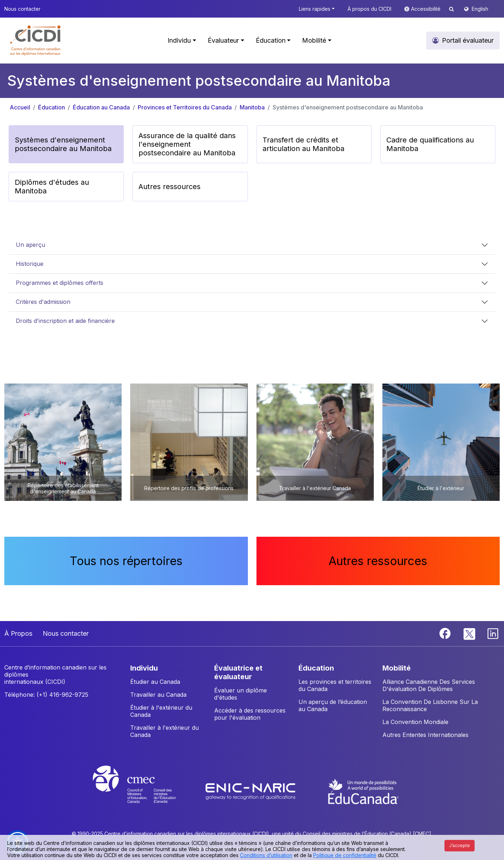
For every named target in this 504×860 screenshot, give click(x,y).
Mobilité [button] (314, 40)
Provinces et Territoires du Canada (185, 107)
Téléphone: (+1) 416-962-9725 (46, 695)
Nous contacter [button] (22, 9)
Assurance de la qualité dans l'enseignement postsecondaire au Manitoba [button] (187, 144)
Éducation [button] (271, 40)
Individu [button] (179, 40)
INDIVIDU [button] (144, 668)
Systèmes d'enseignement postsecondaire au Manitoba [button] (63, 144)
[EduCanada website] (363, 791)
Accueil (20, 107)
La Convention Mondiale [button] (415, 722)
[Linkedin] (493, 633)
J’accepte (460, 845)
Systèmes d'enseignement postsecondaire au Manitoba (348, 107)
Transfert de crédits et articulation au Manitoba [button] (303, 144)
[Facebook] (446, 633)
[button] (36, 41)
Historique (30, 264)
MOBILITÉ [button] (397, 668)
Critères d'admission (43, 302)
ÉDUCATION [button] (316, 668)
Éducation (51, 107)
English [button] (480, 9)
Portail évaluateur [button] (468, 40)
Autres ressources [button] (169, 187)
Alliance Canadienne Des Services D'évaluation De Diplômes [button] (429, 685)
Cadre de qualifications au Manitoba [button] (430, 144)
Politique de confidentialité (345, 855)
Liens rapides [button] (315, 9)
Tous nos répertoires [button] (126, 561)
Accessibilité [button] (427, 9)
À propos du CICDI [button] (369, 9)
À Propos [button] (18, 633)
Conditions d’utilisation (266, 855)
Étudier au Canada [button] (155, 682)
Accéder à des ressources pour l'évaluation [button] (250, 714)
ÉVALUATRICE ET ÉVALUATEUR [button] (238, 672)
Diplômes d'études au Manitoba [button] (52, 187)
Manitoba (252, 107)
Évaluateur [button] (223, 40)
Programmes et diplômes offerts (60, 283)
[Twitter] (470, 633)
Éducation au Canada (101, 107)
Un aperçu (30, 245)
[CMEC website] (144, 791)
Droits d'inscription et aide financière (65, 321)
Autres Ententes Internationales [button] (425, 735)
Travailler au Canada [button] (158, 695)
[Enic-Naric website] (251, 791)
